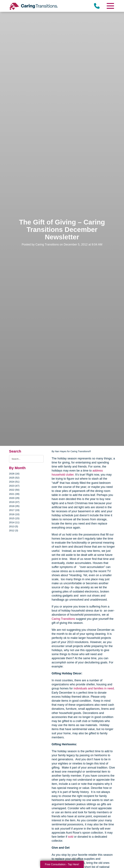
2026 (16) (14, 474)
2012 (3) (14, 530)
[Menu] (110, 6)
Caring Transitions (63, 619)
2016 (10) (14, 514)
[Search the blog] (26, 459)
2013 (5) (14, 526)
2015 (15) (14, 518)
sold (71, 837)
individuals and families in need (94, 688)
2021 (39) (14, 494)
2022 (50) (14, 490)
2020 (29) (14, 498)
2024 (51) (14, 482)
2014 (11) (14, 522)
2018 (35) (14, 506)
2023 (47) (14, 486)
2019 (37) (14, 502)
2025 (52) (14, 478)
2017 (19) (14, 510)
